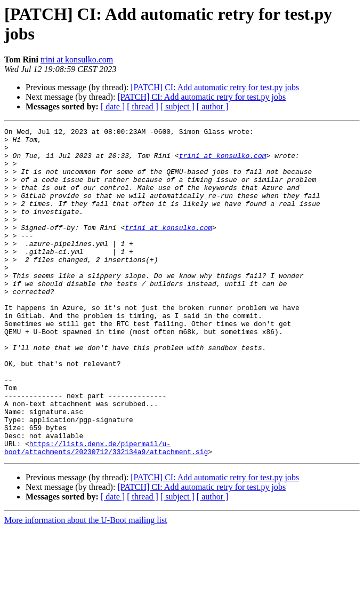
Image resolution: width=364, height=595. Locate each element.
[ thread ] (143, 106)
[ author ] (213, 106)
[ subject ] (177, 106)
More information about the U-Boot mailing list (86, 586)
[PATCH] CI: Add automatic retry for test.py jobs (215, 87)
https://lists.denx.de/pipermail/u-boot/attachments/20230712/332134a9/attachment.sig (106, 512)
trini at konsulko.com (77, 59)
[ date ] (113, 106)
